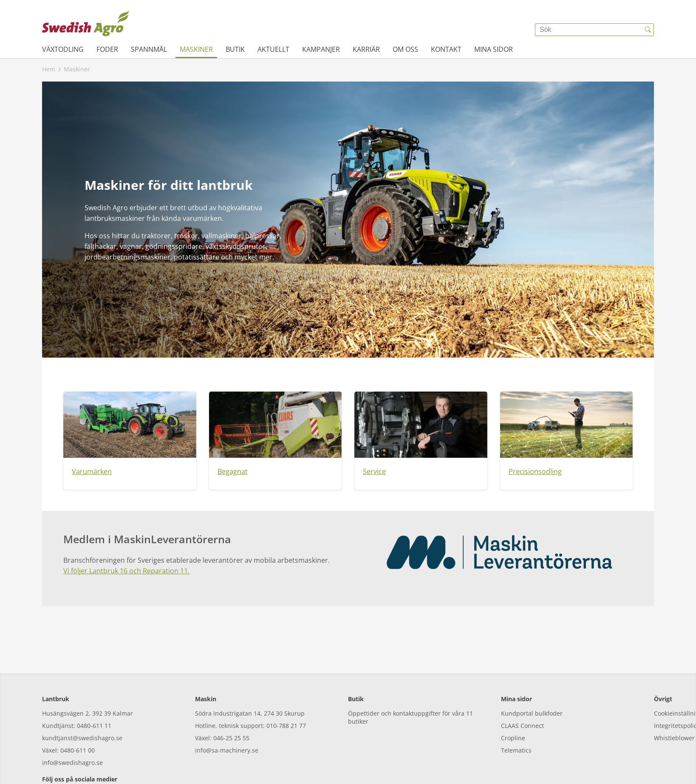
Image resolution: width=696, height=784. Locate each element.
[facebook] (50, 758)
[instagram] (73, 758)
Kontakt (446, 49)
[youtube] (96, 758)
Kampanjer (321, 49)
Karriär (366, 49)
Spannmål (149, 49)
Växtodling (63, 49)
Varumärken (92, 471)
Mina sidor (494, 49)
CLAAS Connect (522, 687)
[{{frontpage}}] (86, 23)
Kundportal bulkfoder (532, 675)
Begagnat (233, 471)
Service (374, 471)
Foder (107, 49)
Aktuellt (273, 49)
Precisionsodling (535, 471)
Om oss (405, 49)
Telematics (516, 712)
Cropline (513, 699)
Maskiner (196, 49)
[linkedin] (120, 758)
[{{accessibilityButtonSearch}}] (648, 30)
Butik (235, 49)
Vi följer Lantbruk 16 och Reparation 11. (126, 571)
